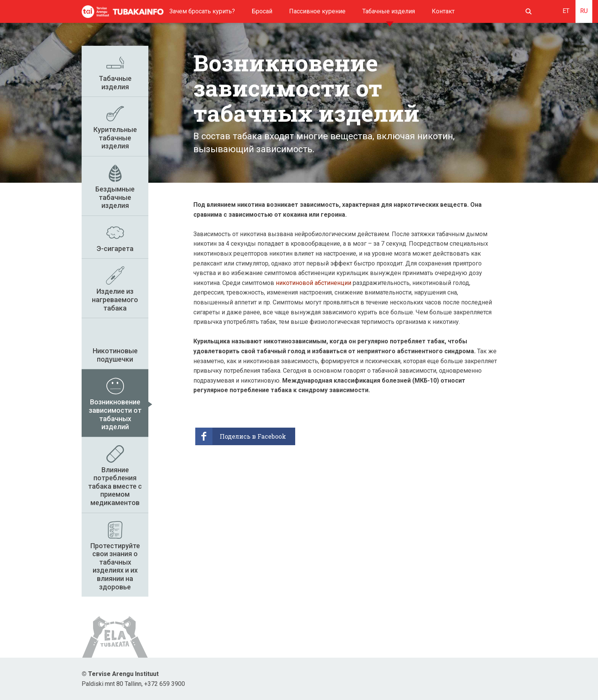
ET (566, 11)
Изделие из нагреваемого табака (115, 299)
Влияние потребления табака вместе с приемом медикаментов (115, 486)
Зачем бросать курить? (202, 11)
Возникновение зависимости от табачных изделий (115, 414)
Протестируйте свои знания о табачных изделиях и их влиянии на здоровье (115, 566)
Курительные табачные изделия (115, 138)
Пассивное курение (317, 11)
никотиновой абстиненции (313, 283)
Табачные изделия (389, 11)
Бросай (262, 11)
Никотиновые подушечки (115, 355)
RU (584, 11)
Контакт (443, 11)
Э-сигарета (115, 249)
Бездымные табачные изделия (115, 197)
